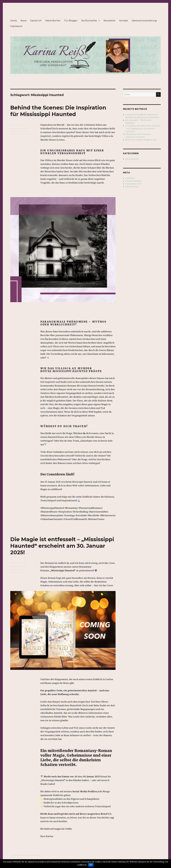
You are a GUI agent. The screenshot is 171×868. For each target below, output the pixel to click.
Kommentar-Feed (133, 184)
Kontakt (124, 21)
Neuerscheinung (25, 134)
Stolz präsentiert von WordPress (27, 855)
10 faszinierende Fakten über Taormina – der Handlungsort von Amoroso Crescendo (143, 129)
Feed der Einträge (133, 181)
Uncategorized (132, 159)
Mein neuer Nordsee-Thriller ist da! (141, 140)
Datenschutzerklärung (144, 21)
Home (14, 21)
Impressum (16, 26)
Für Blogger (71, 21)
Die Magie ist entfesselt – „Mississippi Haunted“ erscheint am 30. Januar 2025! (62, 546)
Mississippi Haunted (19, 128)
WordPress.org (132, 187)
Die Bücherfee (89, 21)
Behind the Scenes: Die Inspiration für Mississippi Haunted (58, 111)
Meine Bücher (53, 21)
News (24, 21)
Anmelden (130, 178)
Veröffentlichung (18, 572)
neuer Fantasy (16, 131)
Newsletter (110, 21)
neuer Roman (16, 569)
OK (91, 865)
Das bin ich (36, 21)
